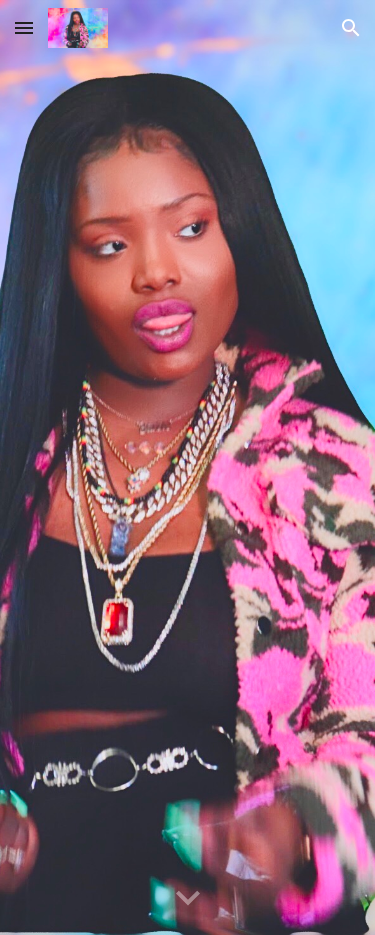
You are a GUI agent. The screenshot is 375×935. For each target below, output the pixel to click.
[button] (24, 27)
